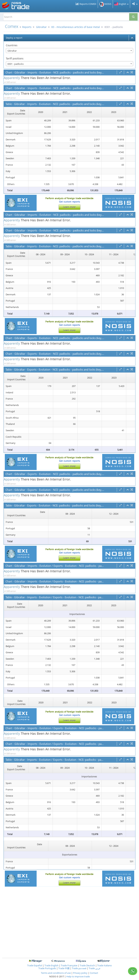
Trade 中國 (64, 968)
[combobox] (69, 51)
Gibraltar (41, 27)
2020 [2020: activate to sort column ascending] (41, 112)
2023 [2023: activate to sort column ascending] (114, 112)
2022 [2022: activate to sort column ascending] (89, 112)
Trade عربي (95, 968)
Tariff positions (15, 58)
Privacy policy (81, 973)
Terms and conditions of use (56, 973)
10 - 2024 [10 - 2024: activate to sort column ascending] (89, 254)
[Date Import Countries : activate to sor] (16, 378)
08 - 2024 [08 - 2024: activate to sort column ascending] (41, 254)
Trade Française (69, 965)
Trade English (51, 965)
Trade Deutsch (87, 965)
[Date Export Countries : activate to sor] (16, 112)
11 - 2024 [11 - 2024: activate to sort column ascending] (114, 254)
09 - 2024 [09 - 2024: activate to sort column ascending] (65, 254)
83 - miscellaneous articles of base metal (76, 27)
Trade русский (79, 968)
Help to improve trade (78, 976)
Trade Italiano (105, 965)
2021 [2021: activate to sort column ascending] (65, 112)
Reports (27, 27)
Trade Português (47, 968)
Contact (94, 973)
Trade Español (35, 965)
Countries (12, 45)
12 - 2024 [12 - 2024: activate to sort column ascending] (114, 514)
